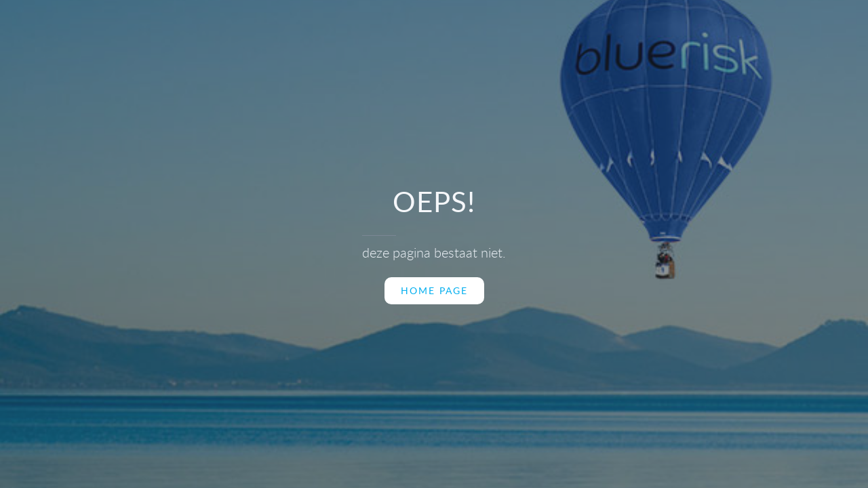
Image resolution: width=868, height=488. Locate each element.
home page (434, 290)
